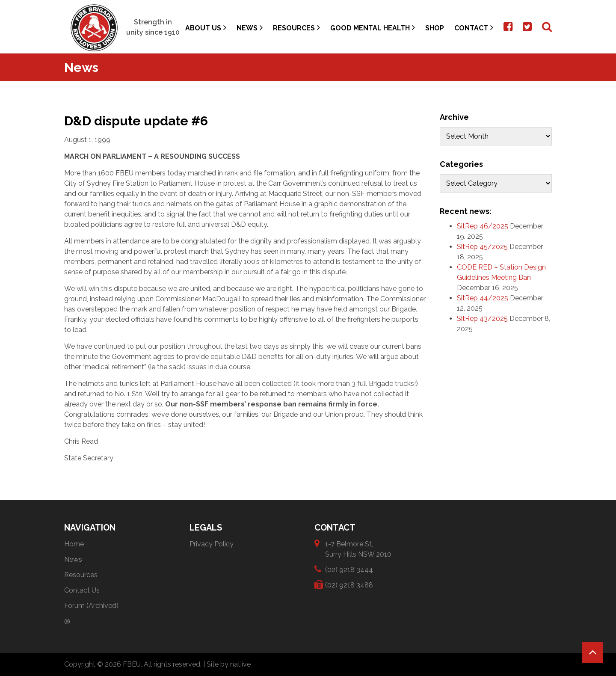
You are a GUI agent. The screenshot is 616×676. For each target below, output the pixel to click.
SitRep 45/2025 (482, 247)
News (250, 28)
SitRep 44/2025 (483, 298)
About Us (206, 28)
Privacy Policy (212, 544)
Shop (435, 28)
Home (74, 544)
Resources (296, 28)
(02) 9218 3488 (349, 585)
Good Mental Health (373, 28)
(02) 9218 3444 (349, 569)
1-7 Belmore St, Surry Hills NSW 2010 (358, 549)
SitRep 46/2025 (483, 226)
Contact (474, 28)
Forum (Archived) (91, 606)
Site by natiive (229, 664)
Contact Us (82, 590)
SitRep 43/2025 (482, 319)
